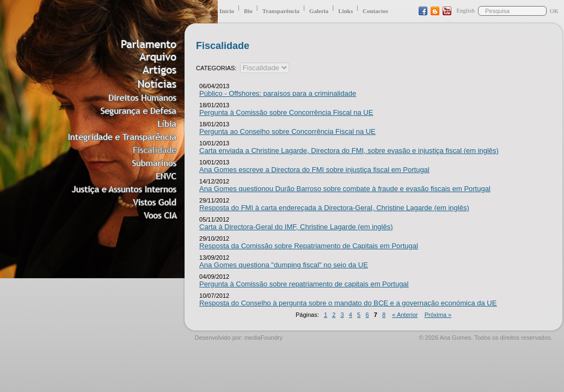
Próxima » (438, 315)
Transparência (281, 11)
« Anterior (405, 315)
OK (554, 11)
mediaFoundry (263, 338)
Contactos (375, 11)
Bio (248, 11)
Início (227, 11)
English (465, 10)
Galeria (319, 11)
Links (345, 11)
